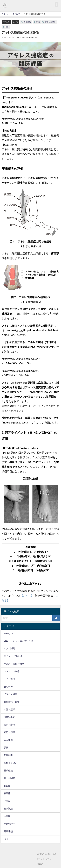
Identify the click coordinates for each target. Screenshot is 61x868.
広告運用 (8, 740)
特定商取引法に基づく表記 (46, 854)
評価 (38, 22)
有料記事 (6, 22)
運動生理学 (9, 824)
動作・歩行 (9, 725)
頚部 (6, 839)
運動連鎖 (8, 831)
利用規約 (40, 864)
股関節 (7, 786)
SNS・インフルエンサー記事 (19, 641)
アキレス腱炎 (50, 22)
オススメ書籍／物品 (14, 664)
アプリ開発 (9, 648)
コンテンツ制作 (12, 671)
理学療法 (27, 22)
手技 (6, 748)
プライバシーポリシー (45, 859)
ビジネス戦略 (10, 694)
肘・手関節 (9, 778)
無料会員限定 (10, 763)
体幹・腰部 (9, 709)
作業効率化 (9, 717)
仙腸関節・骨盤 (12, 702)
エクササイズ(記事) (14, 656)
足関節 (16, 22)
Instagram (9, 633)
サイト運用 (9, 679)
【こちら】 (27, 596)
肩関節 (7, 793)
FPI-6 (7, 27)
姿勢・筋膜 (9, 732)
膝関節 (7, 801)
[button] (56, 4)
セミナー (8, 687)
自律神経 (8, 809)
